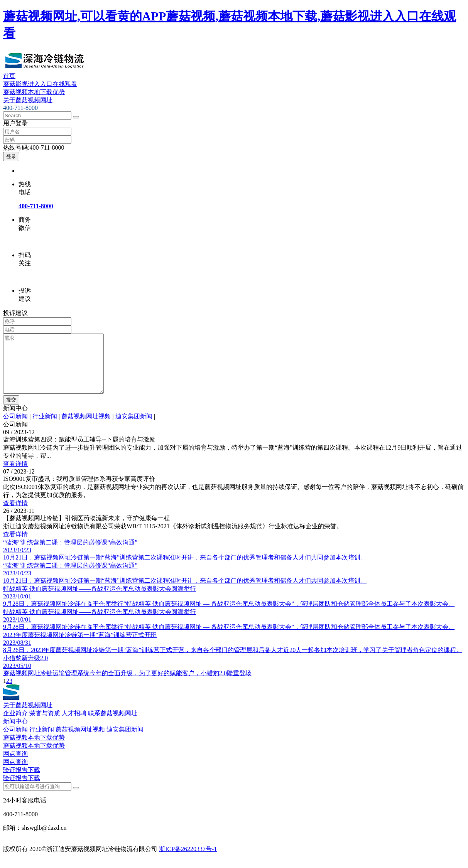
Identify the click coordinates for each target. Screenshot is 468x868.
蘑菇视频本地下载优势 (34, 92)
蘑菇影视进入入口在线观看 (40, 84)
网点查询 (15, 765)
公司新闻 (15, 428)
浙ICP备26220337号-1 (188, 860)
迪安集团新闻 (134, 428)
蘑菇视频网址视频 (86, 428)
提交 (11, 411)
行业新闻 (45, 428)
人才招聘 (74, 725)
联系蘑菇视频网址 (113, 725)
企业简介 (15, 725)
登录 (11, 156)
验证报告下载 (22, 781)
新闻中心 (15, 733)
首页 (9, 76)
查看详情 (15, 475)
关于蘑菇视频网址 (28, 100)
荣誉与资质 (45, 725)
